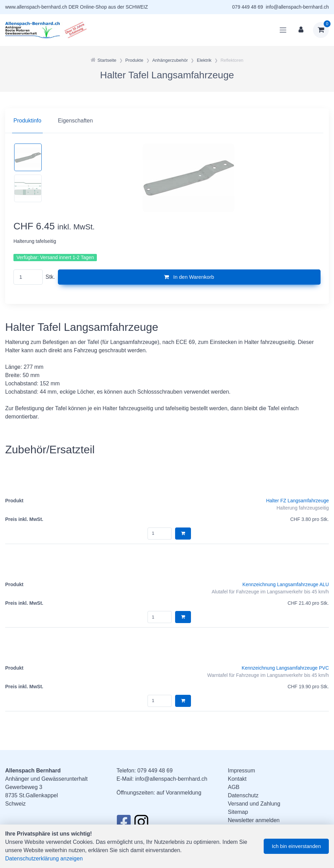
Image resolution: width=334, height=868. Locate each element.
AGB (234, 787)
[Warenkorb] (321, 30)
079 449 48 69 (248, 7)
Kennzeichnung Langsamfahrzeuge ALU (286, 584)
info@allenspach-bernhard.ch (297, 7)
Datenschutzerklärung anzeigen (44, 859)
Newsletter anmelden (254, 820)
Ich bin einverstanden (296, 846)
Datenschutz (243, 795)
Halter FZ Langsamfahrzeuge (297, 501)
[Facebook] (124, 824)
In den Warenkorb (189, 277)
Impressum (241, 771)
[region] (167, 121)
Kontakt (237, 779)
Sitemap (238, 812)
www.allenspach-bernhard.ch (36, 7)
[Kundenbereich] (301, 30)
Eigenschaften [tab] (75, 121)
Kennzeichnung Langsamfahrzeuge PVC (285, 668)
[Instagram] (141, 824)
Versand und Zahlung (254, 804)
